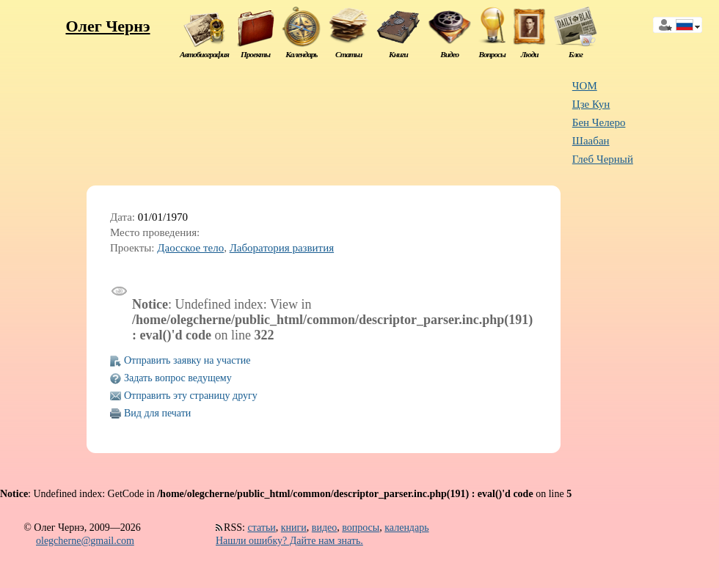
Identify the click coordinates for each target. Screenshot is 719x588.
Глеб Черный (603, 159)
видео (324, 528)
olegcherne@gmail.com (85, 541)
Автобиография (204, 54)
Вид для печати (157, 413)
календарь (406, 528)
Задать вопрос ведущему (178, 378)
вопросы (361, 528)
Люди (530, 54)
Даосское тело (190, 248)
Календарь (301, 54)
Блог (576, 54)
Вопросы (492, 54)
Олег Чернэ (107, 26)
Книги (398, 54)
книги (294, 528)
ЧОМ (585, 86)
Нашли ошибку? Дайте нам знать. (289, 541)
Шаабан (591, 141)
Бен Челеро (599, 122)
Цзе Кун (591, 104)
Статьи (348, 54)
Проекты (255, 54)
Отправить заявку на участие (187, 360)
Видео (449, 54)
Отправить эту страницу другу (191, 396)
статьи (261, 528)
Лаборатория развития (282, 248)
